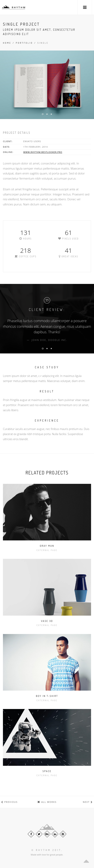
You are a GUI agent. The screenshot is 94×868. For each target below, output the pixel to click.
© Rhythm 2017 (46, 850)
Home (7, 43)
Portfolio (24, 43)
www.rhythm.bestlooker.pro (43, 152)
